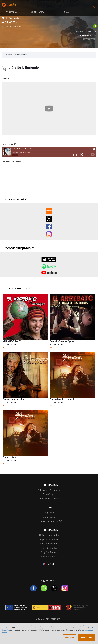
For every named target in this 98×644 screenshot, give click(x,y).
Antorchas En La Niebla (62, 399)
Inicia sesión (88, 12)
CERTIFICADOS (38, 12)
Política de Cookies (49, 499)
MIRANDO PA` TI (12, 341)
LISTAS (66, 12)
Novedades (9, 55)
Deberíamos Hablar (13, 399)
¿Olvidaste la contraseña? (49, 521)
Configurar (70, 637)
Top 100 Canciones (49, 544)
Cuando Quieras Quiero (63, 341)
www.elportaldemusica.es (13, 626)
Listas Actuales (49, 556)
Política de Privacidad (49, 490)
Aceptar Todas (86, 637)
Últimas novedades (49, 535)
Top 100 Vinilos (49, 548)
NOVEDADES (11, 12)
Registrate (49, 513)
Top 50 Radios (49, 552)
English (50, 564)
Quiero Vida (9, 457)
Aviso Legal (49, 494)
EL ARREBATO (8, 22)
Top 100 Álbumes (49, 539)
